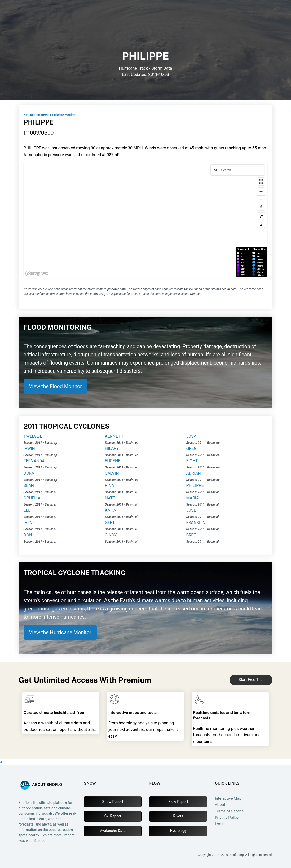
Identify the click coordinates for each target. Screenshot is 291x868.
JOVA (191, 436)
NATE (110, 498)
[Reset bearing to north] (261, 206)
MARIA (192, 498)
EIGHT (192, 461)
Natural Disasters (36, 115)
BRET (191, 535)
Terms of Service (229, 811)
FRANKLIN (196, 523)
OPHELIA (32, 498)
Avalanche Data (113, 831)
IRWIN (29, 449)
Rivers (178, 816)
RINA (110, 486)
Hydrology (178, 831)
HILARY (112, 449)
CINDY (111, 535)
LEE (27, 510)
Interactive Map (228, 798)
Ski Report (113, 816)
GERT (110, 523)
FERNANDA (34, 461)
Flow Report (178, 802)
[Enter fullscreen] (261, 181)
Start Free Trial (251, 680)
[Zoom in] (261, 192)
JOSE (191, 510)
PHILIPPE (195, 486)
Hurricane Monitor (63, 115)
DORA (29, 473)
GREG (191, 449)
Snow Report (113, 802)
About (220, 805)
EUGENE (113, 461)
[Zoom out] (261, 199)
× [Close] (1, 762)
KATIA (111, 510)
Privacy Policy (227, 818)
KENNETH (114, 436)
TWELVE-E (33, 436)
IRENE (29, 523)
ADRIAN (193, 473)
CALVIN (112, 473)
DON (28, 535)
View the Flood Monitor (56, 386)
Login (220, 824)
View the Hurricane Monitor (60, 632)
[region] (146, 220)
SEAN (29, 486)
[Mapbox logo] (37, 274)
